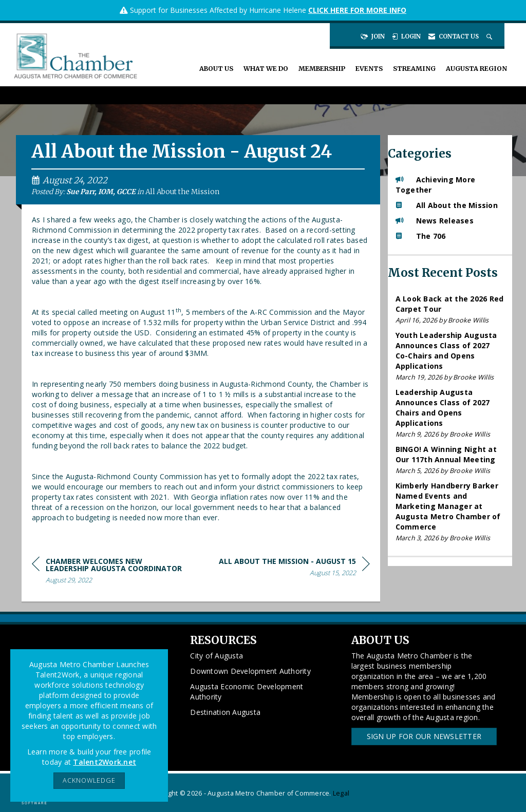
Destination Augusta (225, 712)
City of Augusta (217, 656)
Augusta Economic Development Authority (247, 692)
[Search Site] (490, 36)
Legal (341, 793)
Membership (322, 69)
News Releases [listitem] (435, 221)
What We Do (266, 69)
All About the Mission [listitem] (447, 205)
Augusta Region (476, 69)
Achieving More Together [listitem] (436, 185)
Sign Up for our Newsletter (424, 736)
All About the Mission (182, 192)
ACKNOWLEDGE (89, 780)
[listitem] (450, 309)
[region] (294, 569)
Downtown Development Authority (250, 671)
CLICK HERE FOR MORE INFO (357, 10)
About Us (216, 69)
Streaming (414, 69)
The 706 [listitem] (421, 236)
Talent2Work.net (105, 762)
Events (369, 69)
